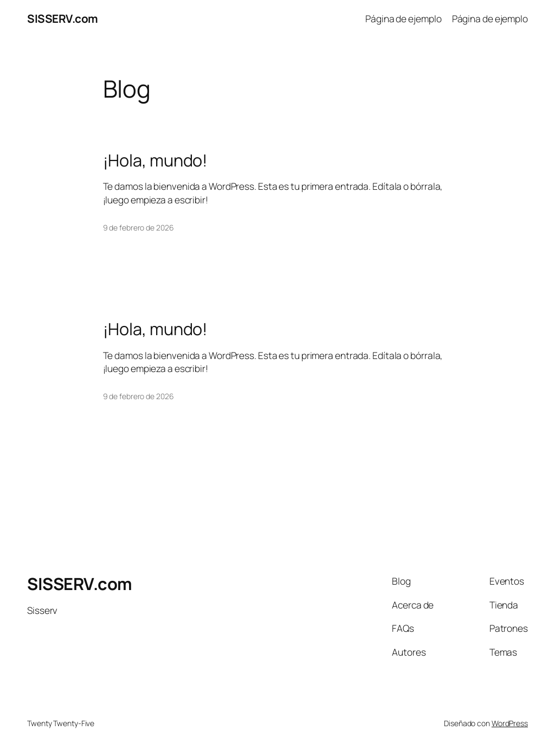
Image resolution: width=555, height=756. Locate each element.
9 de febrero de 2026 (138, 228)
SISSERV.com (63, 18)
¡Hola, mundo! (156, 160)
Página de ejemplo (403, 18)
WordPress (510, 723)
